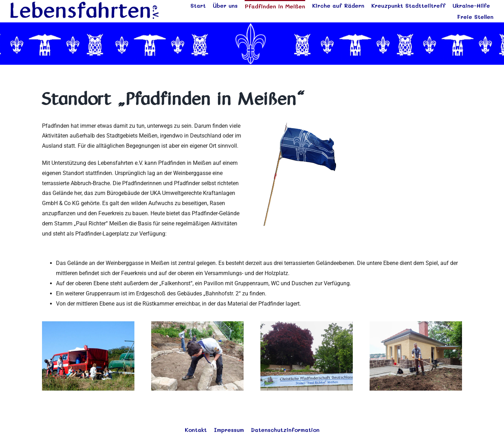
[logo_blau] (85, 4)
